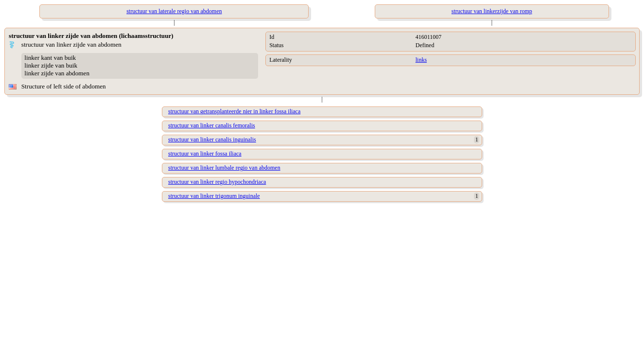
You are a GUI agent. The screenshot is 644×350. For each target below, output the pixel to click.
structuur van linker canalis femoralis (212, 125)
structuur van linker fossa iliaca (205, 154)
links (421, 60)
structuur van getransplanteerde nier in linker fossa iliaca (234, 111)
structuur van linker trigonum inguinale (214, 196)
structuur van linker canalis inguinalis (212, 140)
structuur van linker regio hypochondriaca (217, 182)
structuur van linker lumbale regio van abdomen (224, 168)
